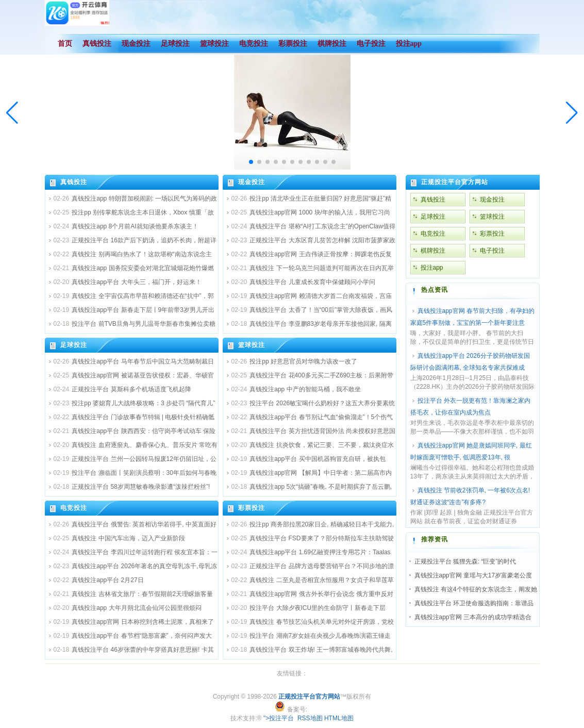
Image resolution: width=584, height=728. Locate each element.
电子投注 (492, 251)
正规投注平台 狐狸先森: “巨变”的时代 (465, 561)
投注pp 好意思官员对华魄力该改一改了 (303, 361)
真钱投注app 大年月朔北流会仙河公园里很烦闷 (136, 608)
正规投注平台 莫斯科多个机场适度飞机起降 (131, 389)
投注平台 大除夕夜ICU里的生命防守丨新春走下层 (318, 608)
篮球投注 (252, 345)
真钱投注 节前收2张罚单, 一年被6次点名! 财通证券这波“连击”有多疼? (470, 496)
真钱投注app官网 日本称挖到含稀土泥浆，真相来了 (143, 622)
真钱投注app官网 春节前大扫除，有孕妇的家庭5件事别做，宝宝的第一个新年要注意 (472, 317)
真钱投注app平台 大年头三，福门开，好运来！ (136, 282)
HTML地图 (339, 718)
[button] (572, 113)
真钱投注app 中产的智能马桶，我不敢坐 (305, 389)
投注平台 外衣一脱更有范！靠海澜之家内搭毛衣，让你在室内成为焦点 (470, 407)
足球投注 (74, 345)
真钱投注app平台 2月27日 (107, 580)
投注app (432, 268)
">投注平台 (279, 718)
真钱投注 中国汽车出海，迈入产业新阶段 (128, 538)
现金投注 (252, 182)
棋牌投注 (433, 251)
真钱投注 (74, 182)
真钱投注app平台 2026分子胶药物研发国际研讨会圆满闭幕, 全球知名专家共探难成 (470, 362)
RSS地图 (310, 718)
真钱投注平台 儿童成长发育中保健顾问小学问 (312, 282)
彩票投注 (252, 508)
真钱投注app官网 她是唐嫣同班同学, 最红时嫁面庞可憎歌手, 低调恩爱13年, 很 (471, 451)
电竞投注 (74, 508)
